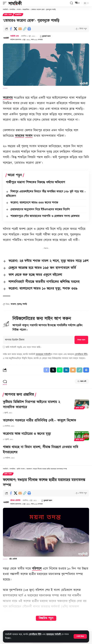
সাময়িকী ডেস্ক (15, 36)
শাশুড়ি (25, 304)
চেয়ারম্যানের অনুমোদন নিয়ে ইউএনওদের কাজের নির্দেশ (40, 210)
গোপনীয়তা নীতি (35, 634)
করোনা (13, 304)
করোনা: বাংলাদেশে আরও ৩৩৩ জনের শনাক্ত (34, 203)
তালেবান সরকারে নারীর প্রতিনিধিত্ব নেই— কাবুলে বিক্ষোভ (39, 421)
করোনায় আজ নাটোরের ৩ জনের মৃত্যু (27, 434)
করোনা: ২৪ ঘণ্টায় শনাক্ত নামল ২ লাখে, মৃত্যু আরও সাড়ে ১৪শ (48, 261)
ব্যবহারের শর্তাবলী (53, 634)
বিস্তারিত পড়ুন (46, 618)
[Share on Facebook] (11, 29)
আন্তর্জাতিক (18, 15)
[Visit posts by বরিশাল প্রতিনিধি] (6, 502)
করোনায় (8, 98)
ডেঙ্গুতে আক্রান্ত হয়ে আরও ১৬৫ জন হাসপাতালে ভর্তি (42, 268)
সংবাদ (29, 136)
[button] (80, 636)
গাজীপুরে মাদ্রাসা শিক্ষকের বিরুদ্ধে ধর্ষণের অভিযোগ (35, 182)
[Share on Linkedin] (66, 370)
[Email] (20, 29)
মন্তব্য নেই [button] (82, 381)
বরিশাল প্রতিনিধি (15, 500)
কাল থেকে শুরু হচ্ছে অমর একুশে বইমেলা (35, 275)
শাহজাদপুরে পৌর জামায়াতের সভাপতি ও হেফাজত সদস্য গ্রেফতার (45, 216)
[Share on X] (15, 29)
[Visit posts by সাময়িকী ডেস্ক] (6, 38)
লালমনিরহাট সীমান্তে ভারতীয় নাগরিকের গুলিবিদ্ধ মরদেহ (44, 282)
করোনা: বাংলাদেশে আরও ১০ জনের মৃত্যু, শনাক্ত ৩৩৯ (43, 289)
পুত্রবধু (19, 304)
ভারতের (20, 136)
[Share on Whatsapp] (60, 370)
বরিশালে (37, 569)
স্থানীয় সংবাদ (8, 15)
